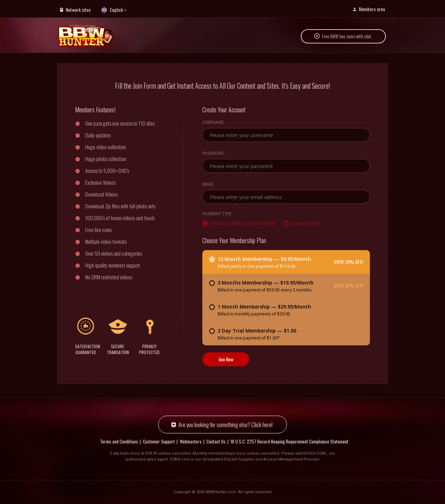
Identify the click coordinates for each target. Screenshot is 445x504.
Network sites (78, 10)
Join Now (226, 359)
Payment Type (217, 214)
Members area (372, 9)
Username (213, 123)
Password (213, 154)
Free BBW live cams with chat (347, 36)
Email (208, 185)
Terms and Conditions (119, 441)
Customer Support (159, 441)
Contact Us (216, 441)
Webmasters (191, 441)
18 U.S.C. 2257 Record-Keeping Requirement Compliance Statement (289, 441)
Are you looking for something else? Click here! (225, 425)
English (116, 10)
